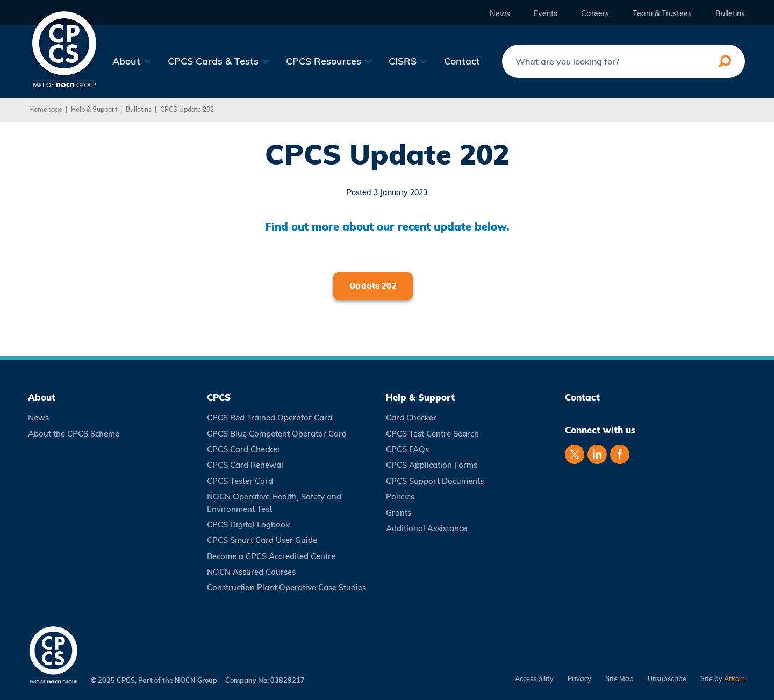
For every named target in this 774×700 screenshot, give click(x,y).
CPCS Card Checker (244, 449)
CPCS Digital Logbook (248, 524)
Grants (399, 513)
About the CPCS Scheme (74, 434)
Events (546, 14)
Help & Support (94, 109)
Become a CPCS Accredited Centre (271, 556)
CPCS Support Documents (435, 481)
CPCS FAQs (407, 449)
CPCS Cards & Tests (218, 61)
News (500, 14)
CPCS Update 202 (187, 109)
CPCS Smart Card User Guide (262, 540)
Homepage (46, 109)
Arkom (734, 678)
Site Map (619, 679)
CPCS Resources (329, 61)
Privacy (579, 679)
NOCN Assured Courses (251, 572)
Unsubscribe (667, 679)
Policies (400, 497)
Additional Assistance (427, 528)
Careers (595, 14)
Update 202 (373, 286)
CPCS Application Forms (432, 465)
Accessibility (534, 679)
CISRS (408, 61)
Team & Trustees (662, 14)
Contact (462, 61)
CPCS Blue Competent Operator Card (277, 434)
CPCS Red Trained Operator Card (270, 417)
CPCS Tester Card (240, 481)
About (132, 61)
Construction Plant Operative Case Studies (286, 587)
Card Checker (411, 417)
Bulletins (730, 14)
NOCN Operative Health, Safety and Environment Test (274, 502)
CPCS (219, 397)
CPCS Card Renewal (245, 465)
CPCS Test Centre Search (432, 434)
